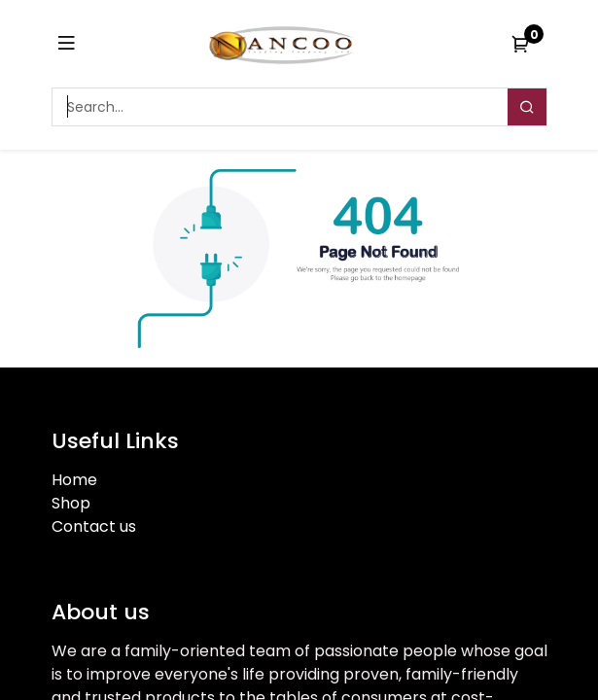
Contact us (94, 526)
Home (74, 480)
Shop (71, 503)
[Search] (527, 107)
